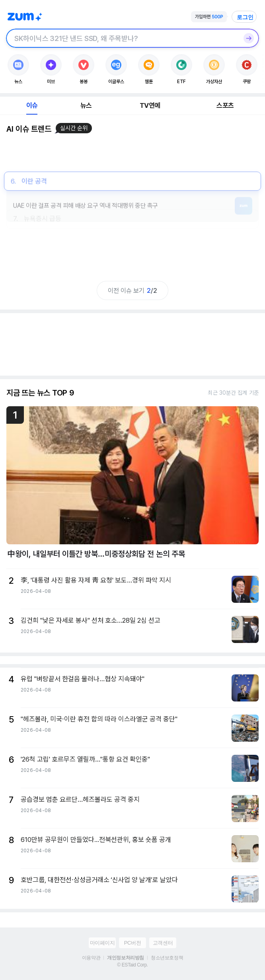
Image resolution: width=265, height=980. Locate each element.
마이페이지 (102, 943)
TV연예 (150, 105)
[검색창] (122, 38)
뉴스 (86, 105)
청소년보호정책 (167, 958)
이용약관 (91, 958)
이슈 (32, 105)
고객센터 (163, 943)
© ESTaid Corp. (132, 965)
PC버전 (132, 943)
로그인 (245, 17)
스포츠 (225, 105)
